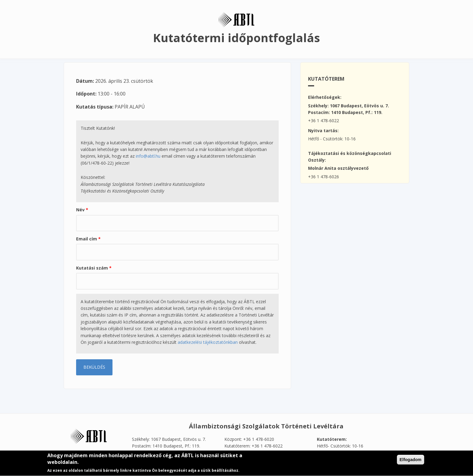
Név (82, 210)
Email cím (88, 239)
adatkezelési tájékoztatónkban (208, 342)
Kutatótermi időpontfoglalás (236, 38)
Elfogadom (411, 461)
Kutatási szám (94, 268)
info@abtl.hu (148, 156)
